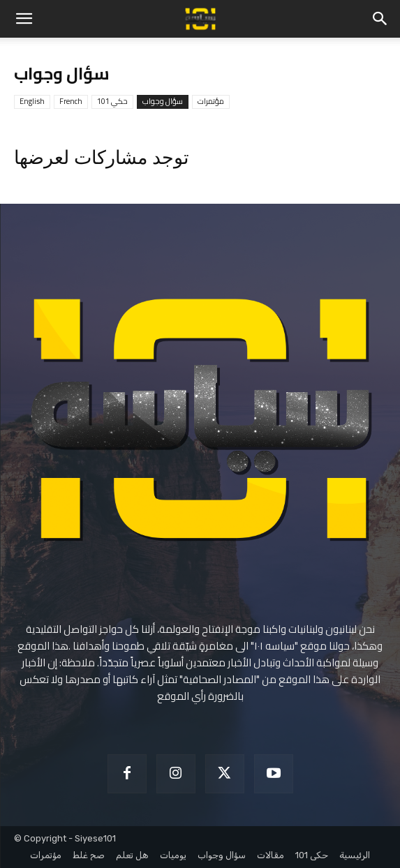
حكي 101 (112, 102)
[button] (24, 19)
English (32, 102)
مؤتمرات (211, 102)
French (71, 102)
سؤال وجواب (163, 102)
